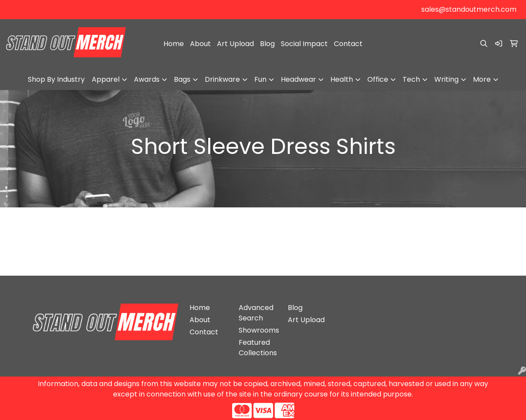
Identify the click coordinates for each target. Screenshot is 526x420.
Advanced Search (256, 313)
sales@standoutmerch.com (469, 9)
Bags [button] (182, 79)
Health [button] (342, 79)
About (200, 44)
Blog (267, 44)
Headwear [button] (298, 79)
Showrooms (258, 330)
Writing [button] (446, 79)
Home (174, 44)
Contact (348, 44)
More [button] (482, 79)
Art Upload (235, 44)
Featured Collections (258, 348)
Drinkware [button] (222, 79)
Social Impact (304, 44)
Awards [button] (147, 79)
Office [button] (378, 79)
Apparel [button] (106, 79)
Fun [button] (260, 79)
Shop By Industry (56, 79)
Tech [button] (411, 79)
